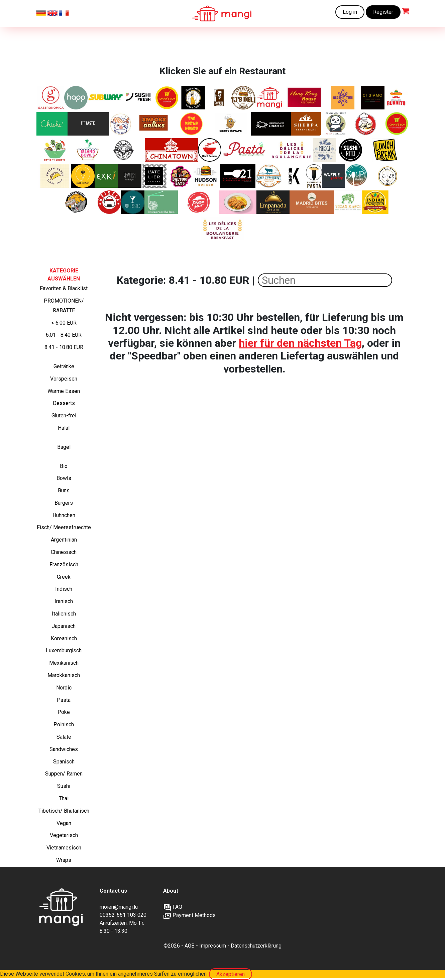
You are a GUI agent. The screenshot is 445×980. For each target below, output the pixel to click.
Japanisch (64, 626)
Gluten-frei (64, 416)
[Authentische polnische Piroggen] (325, 150)
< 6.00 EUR (64, 323)
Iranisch (64, 601)
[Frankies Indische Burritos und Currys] (375, 202)
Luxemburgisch (64, 650)
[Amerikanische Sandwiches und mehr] (181, 176)
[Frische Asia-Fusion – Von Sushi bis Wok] (133, 202)
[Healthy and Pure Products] (76, 98)
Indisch (64, 589)
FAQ (173, 907)
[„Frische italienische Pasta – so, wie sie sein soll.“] (314, 176)
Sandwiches (64, 749)
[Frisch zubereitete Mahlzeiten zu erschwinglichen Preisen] (270, 98)
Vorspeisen (64, 379)
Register (383, 12)
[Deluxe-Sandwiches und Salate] (243, 98)
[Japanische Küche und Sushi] (121, 124)
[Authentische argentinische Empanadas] (273, 202)
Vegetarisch (64, 835)
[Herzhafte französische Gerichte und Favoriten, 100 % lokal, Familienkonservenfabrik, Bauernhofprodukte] (269, 176)
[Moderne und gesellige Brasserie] (294, 176)
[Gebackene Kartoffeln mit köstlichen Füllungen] (230, 124)
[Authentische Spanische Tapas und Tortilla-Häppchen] (312, 202)
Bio (64, 466)
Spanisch (64, 762)
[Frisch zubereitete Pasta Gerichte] (192, 124)
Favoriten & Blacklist (64, 288)
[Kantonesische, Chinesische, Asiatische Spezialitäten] (305, 98)
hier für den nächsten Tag (300, 343)
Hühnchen (64, 515)
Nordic (64, 688)
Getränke (64, 366)
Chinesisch (64, 552)
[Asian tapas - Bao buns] (55, 176)
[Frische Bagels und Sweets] (219, 98)
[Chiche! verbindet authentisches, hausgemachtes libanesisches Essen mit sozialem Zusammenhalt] (52, 124)
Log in (350, 12)
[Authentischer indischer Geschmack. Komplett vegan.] (348, 202)
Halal (64, 428)
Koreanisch (64, 638)
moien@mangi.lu (119, 907)
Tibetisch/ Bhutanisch (64, 811)
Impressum (213, 946)
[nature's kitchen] (106, 176)
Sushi (64, 786)
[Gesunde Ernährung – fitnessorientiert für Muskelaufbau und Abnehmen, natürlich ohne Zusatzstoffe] (88, 124)
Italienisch (64, 614)
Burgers (64, 503)
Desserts (64, 403)
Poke (64, 712)
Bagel (64, 447)
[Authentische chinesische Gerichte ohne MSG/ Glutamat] (271, 124)
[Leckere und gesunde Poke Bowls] (88, 150)
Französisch (64, 564)
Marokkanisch (64, 675)
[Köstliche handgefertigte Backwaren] (292, 150)
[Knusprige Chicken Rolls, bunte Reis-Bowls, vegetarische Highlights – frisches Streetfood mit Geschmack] (387, 176)
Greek (64, 577)
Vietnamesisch (64, 848)
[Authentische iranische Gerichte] (83, 176)
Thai (64, 798)
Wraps (64, 860)
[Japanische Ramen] (210, 150)
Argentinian (64, 540)
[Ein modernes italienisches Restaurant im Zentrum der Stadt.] (373, 98)
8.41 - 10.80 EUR (64, 347)
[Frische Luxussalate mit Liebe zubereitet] (56, 150)
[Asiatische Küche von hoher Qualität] (336, 124)
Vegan (64, 823)
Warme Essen (64, 391)
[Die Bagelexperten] (124, 150)
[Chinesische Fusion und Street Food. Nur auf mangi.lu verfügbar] (397, 124)
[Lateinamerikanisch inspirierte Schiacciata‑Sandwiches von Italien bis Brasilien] (77, 202)
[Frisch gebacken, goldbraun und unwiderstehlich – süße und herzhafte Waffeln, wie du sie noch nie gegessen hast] (334, 176)
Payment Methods (189, 915)
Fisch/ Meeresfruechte (64, 527)
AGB (190, 946)
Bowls (64, 478)
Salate (64, 737)
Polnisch (64, 724)
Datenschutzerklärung (256, 946)
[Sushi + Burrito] (351, 150)
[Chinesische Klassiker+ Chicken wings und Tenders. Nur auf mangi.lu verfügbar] (167, 98)
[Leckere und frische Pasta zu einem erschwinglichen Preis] (246, 150)
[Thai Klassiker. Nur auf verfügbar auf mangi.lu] (343, 98)
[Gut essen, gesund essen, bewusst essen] (155, 176)
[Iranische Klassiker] (193, 98)
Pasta (64, 700)
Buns (64, 491)
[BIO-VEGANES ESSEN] (130, 176)
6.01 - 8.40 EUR (64, 335)
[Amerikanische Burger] (206, 176)
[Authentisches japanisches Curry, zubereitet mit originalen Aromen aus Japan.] (238, 202)
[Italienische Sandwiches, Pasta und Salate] (51, 98)
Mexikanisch (64, 663)
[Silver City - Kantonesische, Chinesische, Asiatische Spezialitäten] (368, 124)
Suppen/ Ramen (64, 774)
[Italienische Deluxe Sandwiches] (238, 176)
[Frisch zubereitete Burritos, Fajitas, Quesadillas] (396, 98)
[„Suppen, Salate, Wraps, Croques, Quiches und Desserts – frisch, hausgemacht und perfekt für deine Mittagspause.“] (357, 176)
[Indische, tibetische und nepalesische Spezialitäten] (306, 124)
